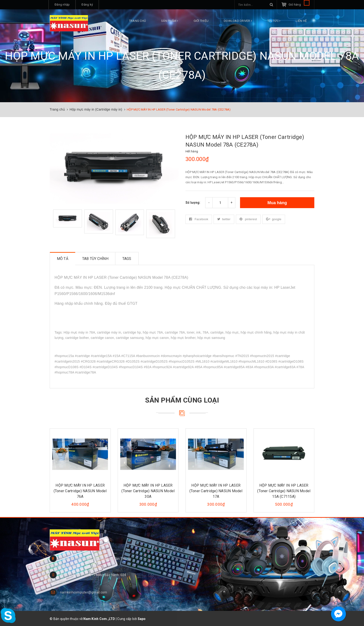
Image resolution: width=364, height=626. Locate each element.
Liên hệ (301, 21)
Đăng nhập (62, 5)
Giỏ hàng (299, 5)
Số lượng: (193, 203)
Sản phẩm (170, 21)
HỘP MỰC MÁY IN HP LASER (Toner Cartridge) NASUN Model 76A (80, 491)
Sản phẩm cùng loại (182, 400)
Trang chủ (137, 21)
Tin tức (274, 21)
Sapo (142, 619)
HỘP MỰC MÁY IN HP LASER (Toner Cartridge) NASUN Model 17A (216, 491)
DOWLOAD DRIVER (238, 21)
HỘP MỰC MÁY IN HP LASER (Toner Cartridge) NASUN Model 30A (148, 491)
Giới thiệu (201, 21)
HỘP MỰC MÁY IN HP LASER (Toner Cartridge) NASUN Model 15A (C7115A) (284, 491)
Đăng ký (87, 5)
